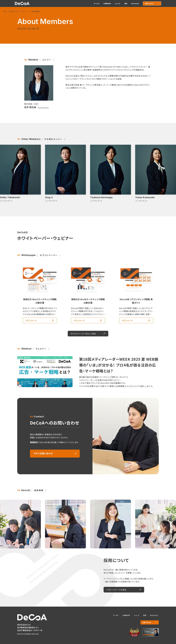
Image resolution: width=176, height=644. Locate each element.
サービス (116, 615)
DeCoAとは (154, 615)
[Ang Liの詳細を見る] (111, 173)
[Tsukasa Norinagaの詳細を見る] (156, 173)
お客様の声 (126, 615)
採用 (145, 615)
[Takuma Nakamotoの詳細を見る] (20, 173)
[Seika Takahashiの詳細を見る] (65, 173)
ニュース (137, 615)
